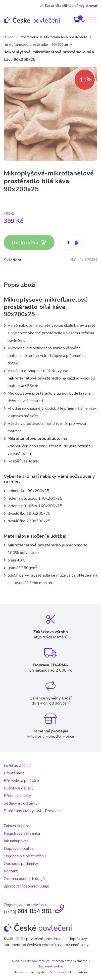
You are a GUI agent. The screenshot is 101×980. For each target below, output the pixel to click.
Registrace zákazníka (22, 833)
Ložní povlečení (17, 766)
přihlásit (69, 6)
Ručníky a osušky (19, 788)
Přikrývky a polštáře (21, 781)
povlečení (32, 20)
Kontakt (11, 871)
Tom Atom (79, 972)
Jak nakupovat (16, 841)
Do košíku (29, 243)
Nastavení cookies (51, 966)
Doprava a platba (19, 849)
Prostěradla (29, 37)
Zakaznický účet (17, 826)
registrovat (88, 6)
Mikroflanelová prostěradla (66, 37)
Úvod (9, 37)
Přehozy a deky (17, 796)
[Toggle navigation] (91, 20)
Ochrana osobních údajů (24, 879)
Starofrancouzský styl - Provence (33, 811)
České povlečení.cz (36, 961)
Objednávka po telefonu (25, 856)
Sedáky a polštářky (21, 803)
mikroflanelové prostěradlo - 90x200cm (36, 45)
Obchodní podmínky (21, 864)
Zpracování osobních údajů (27, 886)
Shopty (55, 972)
